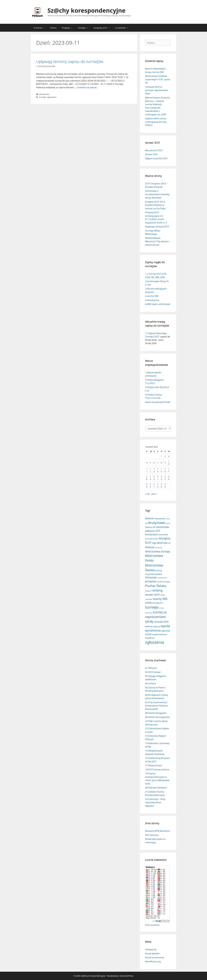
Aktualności (44, 94)
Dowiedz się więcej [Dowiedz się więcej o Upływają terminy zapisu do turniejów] (87, 87)
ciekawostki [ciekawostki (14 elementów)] (160, 519)
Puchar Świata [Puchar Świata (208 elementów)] (156, 586)
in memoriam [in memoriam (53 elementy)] (161, 527)
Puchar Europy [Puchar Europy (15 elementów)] (163, 582)
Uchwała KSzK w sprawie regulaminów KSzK (156, 90)
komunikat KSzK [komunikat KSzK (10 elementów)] (152, 539)
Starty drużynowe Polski (158, 402)
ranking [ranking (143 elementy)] (157, 590)
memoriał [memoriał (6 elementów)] (158, 548)
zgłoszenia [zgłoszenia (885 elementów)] (155, 642)
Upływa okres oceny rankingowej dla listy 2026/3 (156, 122)
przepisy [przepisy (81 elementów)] (150, 581)
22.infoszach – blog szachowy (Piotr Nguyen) (155, 802)
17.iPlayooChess (154, 765)
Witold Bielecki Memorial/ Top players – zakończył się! (158, 241)
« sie (147, 494)
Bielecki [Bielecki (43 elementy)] (149, 518)
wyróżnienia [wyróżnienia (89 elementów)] (153, 630)
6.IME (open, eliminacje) (158, 304)
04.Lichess (150, 683)
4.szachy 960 (152, 296)
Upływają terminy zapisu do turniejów (70, 61)
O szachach (123, 28)
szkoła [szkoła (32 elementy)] (148, 603)
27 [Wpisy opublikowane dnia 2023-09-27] (154, 485)
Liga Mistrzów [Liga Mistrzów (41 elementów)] (159, 543)
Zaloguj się (151, 949)
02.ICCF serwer (153, 672)
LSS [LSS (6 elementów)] (169, 543)
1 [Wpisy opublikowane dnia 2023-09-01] (161, 456)
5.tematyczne (152, 300)
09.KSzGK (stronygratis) (157, 717)
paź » (154, 494)
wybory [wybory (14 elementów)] (157, 626)
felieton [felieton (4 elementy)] (168, 523)
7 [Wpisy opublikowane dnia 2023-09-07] (158, 463)
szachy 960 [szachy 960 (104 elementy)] (160, 599)
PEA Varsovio (152, 835)
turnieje (43, 97)
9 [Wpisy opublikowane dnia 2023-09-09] (165, 463)
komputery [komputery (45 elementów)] (151, 534)
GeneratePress (127, 976)
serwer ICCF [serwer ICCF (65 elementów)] (152, 595)
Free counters (152, 925)
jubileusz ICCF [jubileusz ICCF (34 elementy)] (153, 531)
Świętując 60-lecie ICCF (157, 227)
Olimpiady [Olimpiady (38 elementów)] (151, 577)
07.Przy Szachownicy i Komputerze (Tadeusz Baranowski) (156, 706)
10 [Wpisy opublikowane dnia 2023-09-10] (169, 462)
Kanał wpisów (152, 953)
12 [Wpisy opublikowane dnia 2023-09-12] (150, 470)
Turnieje (84, 28)
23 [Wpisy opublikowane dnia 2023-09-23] (165, 478)
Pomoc (53, 28)
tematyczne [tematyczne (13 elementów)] (157, 603)
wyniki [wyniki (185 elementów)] (165, 626)
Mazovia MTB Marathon (158, 831)
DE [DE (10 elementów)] (146, 523)
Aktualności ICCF (154, 150)
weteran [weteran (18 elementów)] (149, 626)
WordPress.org (153, 961)
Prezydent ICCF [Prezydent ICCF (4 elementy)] (162, 578)
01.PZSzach (151, 668)
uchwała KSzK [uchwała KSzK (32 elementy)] (161, 622)
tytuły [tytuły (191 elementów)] (149, 621)
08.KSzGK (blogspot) (156, 713)
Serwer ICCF (151, 154)
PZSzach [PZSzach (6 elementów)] (148, 591)
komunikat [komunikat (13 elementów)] (163, 535)
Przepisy (69, 28)
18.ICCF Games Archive (157, 769)
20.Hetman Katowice (156, 788)
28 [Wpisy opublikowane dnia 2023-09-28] (158, 485)
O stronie (41, 28)
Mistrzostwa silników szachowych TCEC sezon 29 (158, 79)
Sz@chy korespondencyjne (87, 10)
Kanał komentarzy (155, 957)
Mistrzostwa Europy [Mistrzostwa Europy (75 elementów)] (157, 551)
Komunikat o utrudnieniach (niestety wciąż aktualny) (157, 194)
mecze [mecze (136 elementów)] (150, 547)
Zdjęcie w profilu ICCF (156, 158)
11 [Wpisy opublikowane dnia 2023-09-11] (147, 470)
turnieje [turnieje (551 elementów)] (152, 607)
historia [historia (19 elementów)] (149, 527)
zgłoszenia (52, 97)
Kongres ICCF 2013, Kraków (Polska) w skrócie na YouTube (155, 205)
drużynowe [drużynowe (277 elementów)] (157, 523)
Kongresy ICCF (103, 28)
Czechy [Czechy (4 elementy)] (168, 519)
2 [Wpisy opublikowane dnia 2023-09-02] (165, 456)
